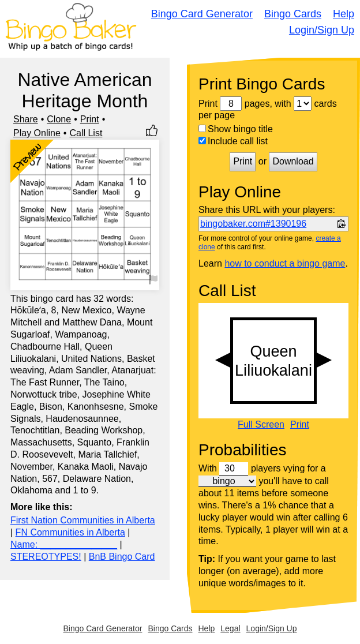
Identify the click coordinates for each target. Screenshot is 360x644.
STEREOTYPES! (46, 557)
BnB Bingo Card (122, 557)
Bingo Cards (293, 14)
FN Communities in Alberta (70, 532)
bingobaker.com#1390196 (253, 224)
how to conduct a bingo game (285, 263)
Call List (86, 133)
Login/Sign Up (322, 30)
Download (293, 161)
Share (26, 119)
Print (90, 119)
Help (344, 14)
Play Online (37, 133)
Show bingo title (236, 129)
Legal (230, 628)
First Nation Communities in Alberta (83, 520)
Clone (59, 119)
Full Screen (261, 425)
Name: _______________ (64, 544)
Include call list (233, 141)
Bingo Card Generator (202, 14)
